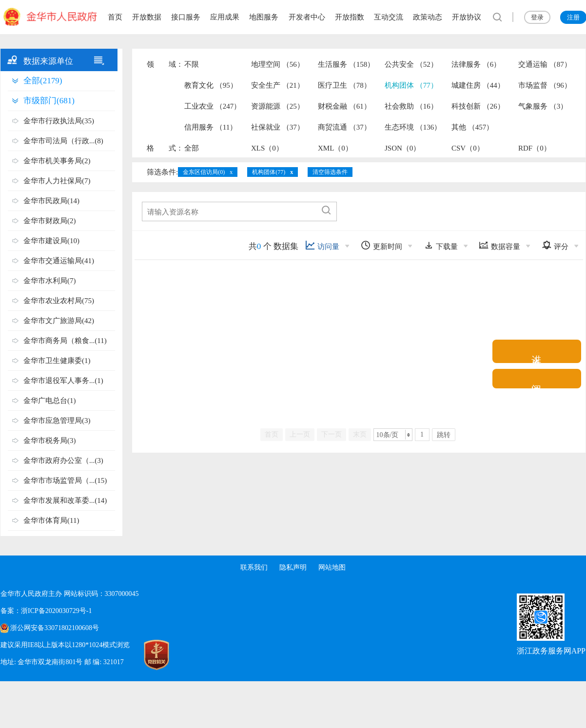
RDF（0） (535, 148)
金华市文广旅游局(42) (59, 321)
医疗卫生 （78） (344, 85)
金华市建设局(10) (51, 241)
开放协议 (467, 17)
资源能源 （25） (278, 106)
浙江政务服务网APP (551, 651)
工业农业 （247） (213, 106)
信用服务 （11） (211, 127)
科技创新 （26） (478, 106)
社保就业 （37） (278, 127)
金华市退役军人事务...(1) (63, 381)
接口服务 (186, 17)
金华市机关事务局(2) (57, 161)
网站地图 (332, 567)
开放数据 (147, 17)
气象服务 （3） (543, 106)
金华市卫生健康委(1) (57, 361)
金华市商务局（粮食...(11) (65, 341)
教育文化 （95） (211, 85)
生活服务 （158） (346, 64)
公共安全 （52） (411, 64)
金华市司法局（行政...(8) (63, 141)
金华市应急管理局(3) (57, 421)
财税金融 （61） (344, 106)
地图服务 (264, 17)
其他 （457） (472, 127)
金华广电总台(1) (50, 401)
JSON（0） (402, 148)
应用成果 (225, 17)
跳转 (444, 435)
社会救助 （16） (411, 106)
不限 (192, 64)
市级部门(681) (49, 101)
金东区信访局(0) (204, 172)
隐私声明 (293, 567)
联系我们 (254, 567)
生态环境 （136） (413, 127)
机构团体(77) (269, 172)
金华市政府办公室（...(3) (63, 460)
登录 (537, 17)
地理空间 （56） (278, 64)
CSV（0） (468, 148)
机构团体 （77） (411, 85)
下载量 (441, 245)
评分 (555, 245)
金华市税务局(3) (50, 441)
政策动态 (428, 17)
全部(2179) (43, 81)
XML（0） (335, 148)
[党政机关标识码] (147, 655)
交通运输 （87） (545, 64)
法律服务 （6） (476, 64)
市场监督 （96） (545, 85)
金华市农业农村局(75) (59, 301)
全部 (192, 148)
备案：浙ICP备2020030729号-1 (46, 611)
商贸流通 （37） (344, 127)
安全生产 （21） (278, 85)
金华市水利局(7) (50, 281)
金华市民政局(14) (51, 201)
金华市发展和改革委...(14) (65, 500)
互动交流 (389, 17)
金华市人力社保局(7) (57, 181)
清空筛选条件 (330, 172)
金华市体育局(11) (51, 520)
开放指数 (350, 17)
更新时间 (381, 245)
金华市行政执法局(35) (59, 121)
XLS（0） (267, 148)
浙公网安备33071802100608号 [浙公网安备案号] (55, 628)
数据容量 (499, 245)
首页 (115, 17)
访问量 (322, 245)
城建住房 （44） (478, 85)
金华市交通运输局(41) (59, 261)
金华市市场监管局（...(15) (65, 480)
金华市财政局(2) (50, 221)
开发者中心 (307, 17)
